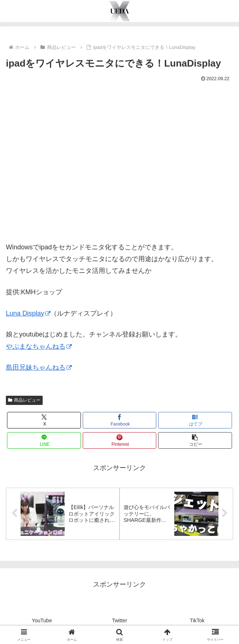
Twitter (119, 620)
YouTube (42, 620)
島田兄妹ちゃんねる (39, 367)
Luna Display (28, 313)
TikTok (197, 620)
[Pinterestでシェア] (120, 440)
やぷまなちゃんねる (39, 346)
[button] (195, 440)
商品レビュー (24, 400)
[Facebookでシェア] (120, 420)
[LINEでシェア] (44, 440)
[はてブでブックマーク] (195, 420)
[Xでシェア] (44, 420)
